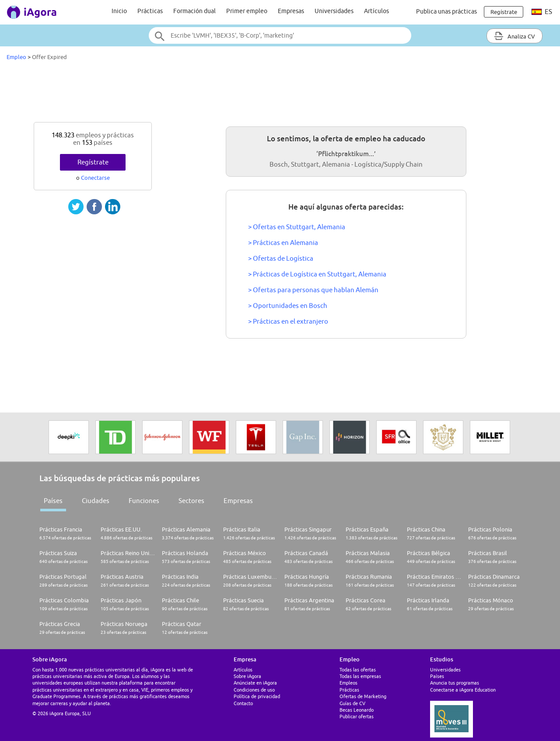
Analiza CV (514, 36)
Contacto (243, 703)
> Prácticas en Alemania (283, 243)
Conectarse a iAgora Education (463, 690)
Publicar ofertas (357, 716)
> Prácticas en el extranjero (288, 321)
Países (53, 501)
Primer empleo (247, 11)
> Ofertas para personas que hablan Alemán (313, 290)
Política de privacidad (257, 696)
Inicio (119, 11)
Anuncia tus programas (455, 683)
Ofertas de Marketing (363, 696)
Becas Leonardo (357, 710)
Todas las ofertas (358, 669)
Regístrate (93, 162)
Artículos (376, 11)
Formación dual (194, 11)
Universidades (334, 11)
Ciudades (96, 501)
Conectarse (95, 178)
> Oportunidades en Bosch (288, 306)
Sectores (191, 501)
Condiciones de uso (254, 690)
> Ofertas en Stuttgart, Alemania (297, 227)
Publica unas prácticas (446, 11)
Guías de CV (352, 703)
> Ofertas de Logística (281, 258)
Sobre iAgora (247, 676)
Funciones (144, 501)
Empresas (291, 11)
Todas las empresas (360, 676)
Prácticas (150, 11)
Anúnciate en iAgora (255, 683)
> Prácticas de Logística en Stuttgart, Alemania (317, 274)
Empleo (16, 57)
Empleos (348, 683)
